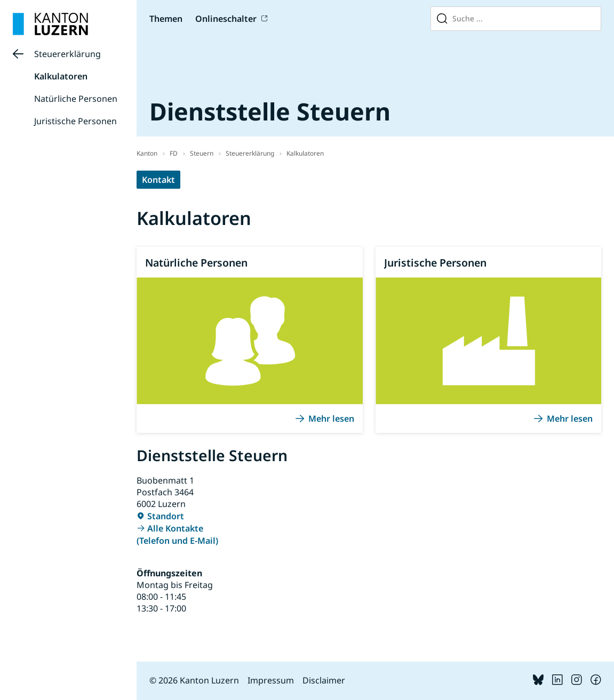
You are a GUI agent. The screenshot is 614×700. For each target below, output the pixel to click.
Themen (166, 19)
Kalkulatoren (61, 76)
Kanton (147, 153)
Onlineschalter (226, 19)
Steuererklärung (67, 54)
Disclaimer (324, 680)
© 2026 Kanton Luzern (194, 680)
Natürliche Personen (76, 99)
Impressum (271, 680)
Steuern (202, 153)
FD (174, 153)
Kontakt (158, 180)
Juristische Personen (75, 121)
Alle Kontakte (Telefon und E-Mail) (177, 534)
